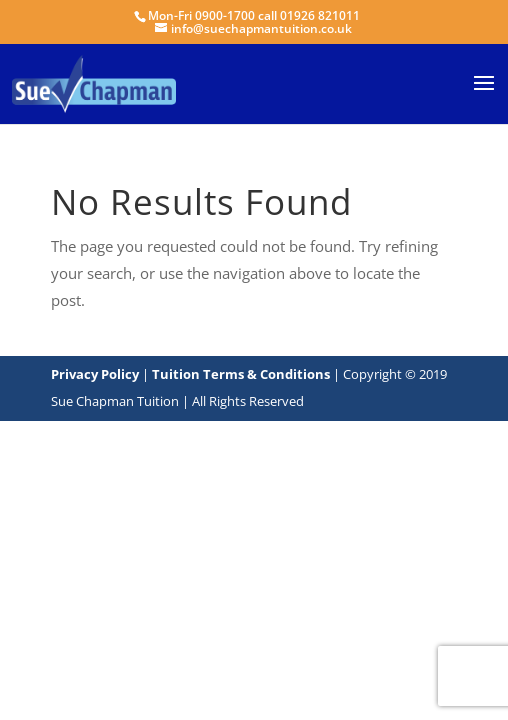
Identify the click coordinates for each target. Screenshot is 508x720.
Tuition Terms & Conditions (242, 374)
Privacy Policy (95, 374)
